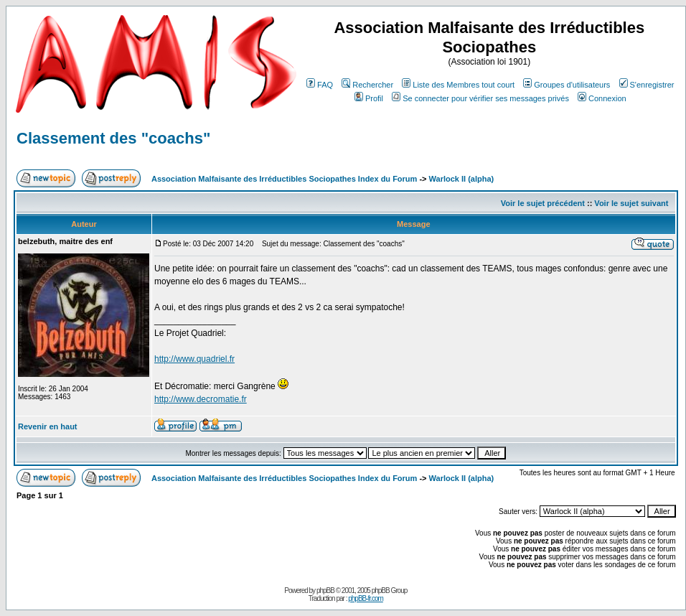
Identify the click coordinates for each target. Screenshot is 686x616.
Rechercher (367, 85)
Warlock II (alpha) (462, 179)
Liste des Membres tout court (458, 85)
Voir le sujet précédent (543, 203)
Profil (369, 98)
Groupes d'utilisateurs (567, 85)
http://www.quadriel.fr (194, 359)
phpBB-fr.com (366, 598)
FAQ (320, 85)
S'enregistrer (647, 85)
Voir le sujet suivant (631, 203)
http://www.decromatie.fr (201, 399)
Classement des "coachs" (113, 138)
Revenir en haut (48, 426)
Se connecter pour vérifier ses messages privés (480, 98)
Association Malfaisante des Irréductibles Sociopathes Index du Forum (284, 179)
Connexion (602, 98)
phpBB (325, 591)
